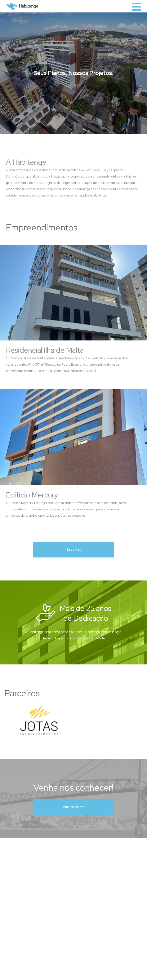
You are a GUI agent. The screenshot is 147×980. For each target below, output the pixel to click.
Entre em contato (74, 807)
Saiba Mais (74, 550)
